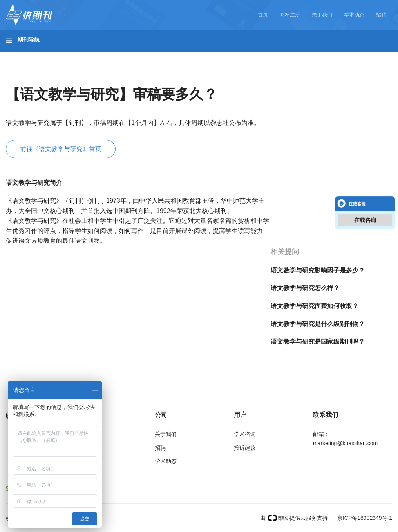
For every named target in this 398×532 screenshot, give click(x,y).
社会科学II (359, 55)
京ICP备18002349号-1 (364, 518)
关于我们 (322, 15)
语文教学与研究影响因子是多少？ (318, 270)
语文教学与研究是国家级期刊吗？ (318, 342)
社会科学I (317, 55)
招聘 (381, 15)
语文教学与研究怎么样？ (305, 288)
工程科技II (109, 55)
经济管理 (26, 77)
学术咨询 (245, 434)
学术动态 (354, 15)
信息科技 (230, 55)
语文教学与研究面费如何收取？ (315, 306)
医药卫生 (190, 55)
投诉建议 (245, 448)
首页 (263, 15)
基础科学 (26, 55)
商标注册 (290, 15)
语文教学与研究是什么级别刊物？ (318, 324)
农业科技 (150, 55)
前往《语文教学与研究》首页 (61, 149)
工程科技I (67, 55)
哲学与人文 (273, 55)
